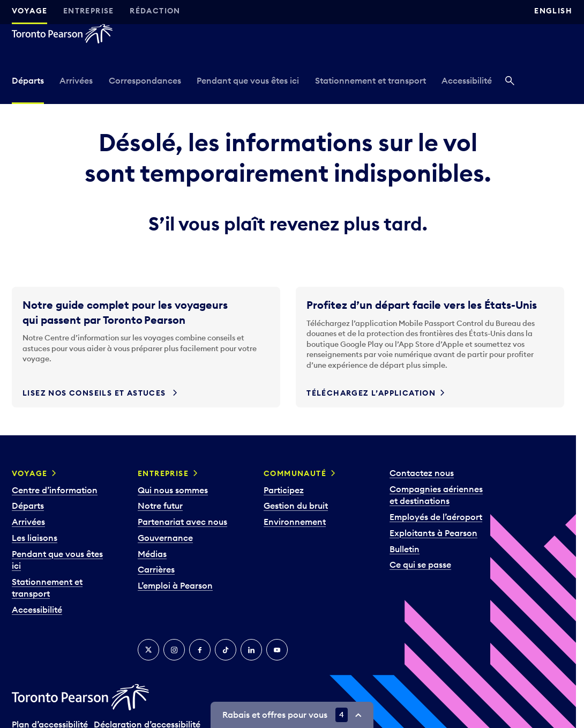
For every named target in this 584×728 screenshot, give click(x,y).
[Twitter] (148, 650)
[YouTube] (277, 650)
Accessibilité (467, 80)
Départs (28, 80)
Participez (284, 490)
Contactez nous (422, 473)
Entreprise (89, 11)
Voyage (29, 11)
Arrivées (76, 80)
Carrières (156, 569)
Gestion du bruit (296, 506)
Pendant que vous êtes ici (248, 80)
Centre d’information (55, 490)
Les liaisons (35, 538)
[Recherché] (510, 82)
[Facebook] (200, 650)
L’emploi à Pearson (175, 585)
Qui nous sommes (173, 490)
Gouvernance (165, 538)
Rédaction (155, 11)
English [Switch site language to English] (553, 11)
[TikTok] (226, 650)
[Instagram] (174, 650)
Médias (152, 554)
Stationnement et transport (370, 80)
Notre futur (160, 506)
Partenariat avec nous (182, 522)
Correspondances (145, 80)
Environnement (295, 522)
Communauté (295, 473)
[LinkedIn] (251, 650)
